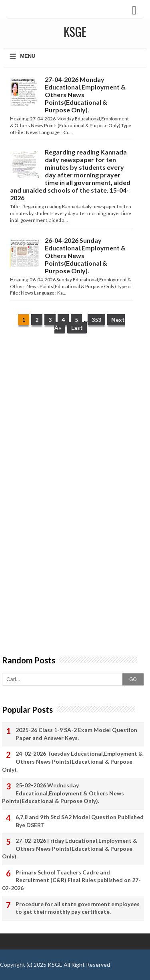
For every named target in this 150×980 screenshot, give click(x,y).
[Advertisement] (75, 422)
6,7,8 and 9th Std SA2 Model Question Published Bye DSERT (80, 821)
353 (96, 320)
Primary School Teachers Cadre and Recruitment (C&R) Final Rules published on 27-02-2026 (71, 880)
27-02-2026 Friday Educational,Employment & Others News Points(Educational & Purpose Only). (70, 848)
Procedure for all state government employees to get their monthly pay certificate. (78, 908)
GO (133, 679)
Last (77, 328)
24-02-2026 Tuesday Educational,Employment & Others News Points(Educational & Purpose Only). (72, 761)
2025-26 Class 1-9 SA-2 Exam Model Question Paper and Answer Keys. (76, 734)
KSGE (55, 965)
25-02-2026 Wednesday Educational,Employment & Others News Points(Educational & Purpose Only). (63, 793)
